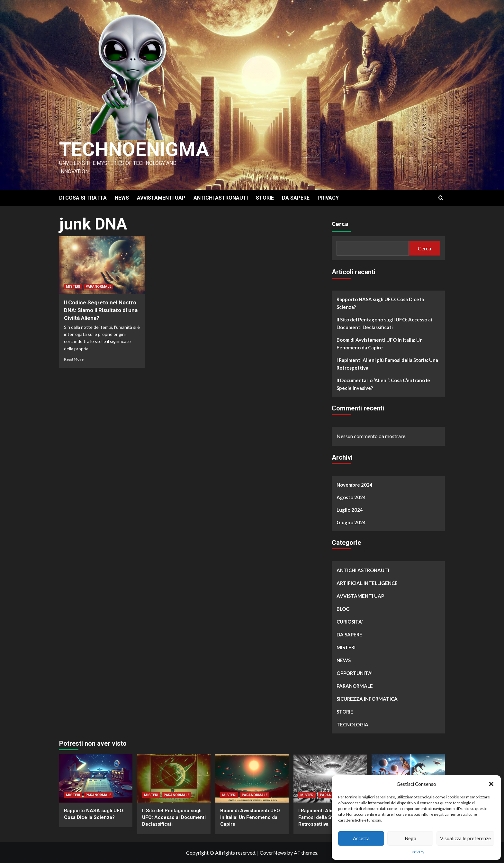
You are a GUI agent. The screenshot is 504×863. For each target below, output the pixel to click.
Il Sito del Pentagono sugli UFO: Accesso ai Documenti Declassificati (384, 323)
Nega (410, 838)
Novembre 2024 (355, 485)
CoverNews (273, 853)
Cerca (340, 224)
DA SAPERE (296, 198)
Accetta (361, 838)
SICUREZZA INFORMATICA (367, 699)
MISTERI (73, 287)
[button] (491, 784)
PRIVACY (328, 198)
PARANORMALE (98, 287)
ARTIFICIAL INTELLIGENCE (367, 583)
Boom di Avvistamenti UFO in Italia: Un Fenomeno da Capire (380, 344)
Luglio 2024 (350, 510)
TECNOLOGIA (352, 724)
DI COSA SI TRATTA (83, 198)
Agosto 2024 (351, 497)
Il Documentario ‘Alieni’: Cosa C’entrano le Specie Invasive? (383, 384)
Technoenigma (134, 149)
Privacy (418, 852)
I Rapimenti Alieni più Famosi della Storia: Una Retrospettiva (387, 364)
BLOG (343, 609)
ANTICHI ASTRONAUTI (221, 198)
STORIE (265, 198)
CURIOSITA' (350, 622)
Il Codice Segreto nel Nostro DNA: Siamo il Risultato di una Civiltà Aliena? (101, 310)
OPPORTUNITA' (355, 673)
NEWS (122, 198)
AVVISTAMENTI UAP (161, 198)
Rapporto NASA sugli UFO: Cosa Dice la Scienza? (380, 303)
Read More (74, 359)
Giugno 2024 (351, 522)
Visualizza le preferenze (465, 838)
